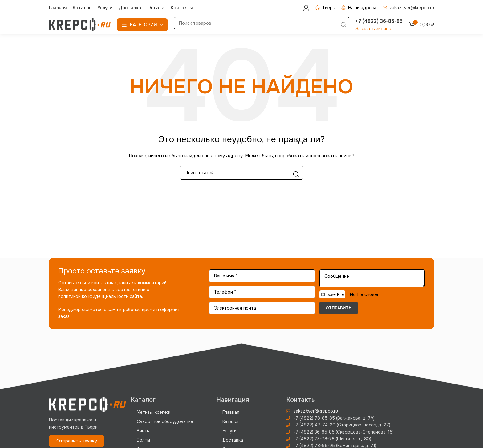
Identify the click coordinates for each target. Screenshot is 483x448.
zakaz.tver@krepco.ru (412, 8)
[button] (77, 441)
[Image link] (87, 404)
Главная (231, 412)
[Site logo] (80, 24)
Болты (143, 440)
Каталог (231, 421)
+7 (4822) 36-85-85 (379, 21)
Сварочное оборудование (165, 421)
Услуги (229, 431)
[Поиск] (262, 23)
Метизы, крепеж (154, 412)
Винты (143, 431)
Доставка (233, 440)
